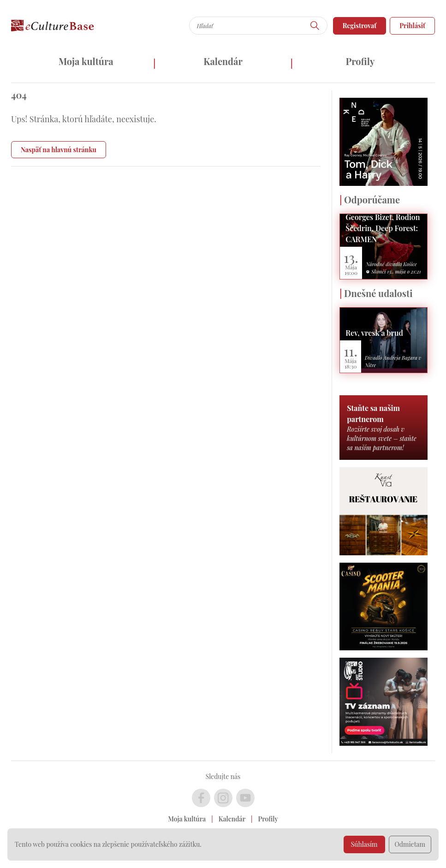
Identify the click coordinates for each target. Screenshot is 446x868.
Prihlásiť (412, 26)
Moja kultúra (86, 61)
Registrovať (360, 26)
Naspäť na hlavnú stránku (59, 150)
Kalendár (223, 61)
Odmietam (410, 844)
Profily (360, 61)
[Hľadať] (315, 26)
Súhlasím (364, 844)
